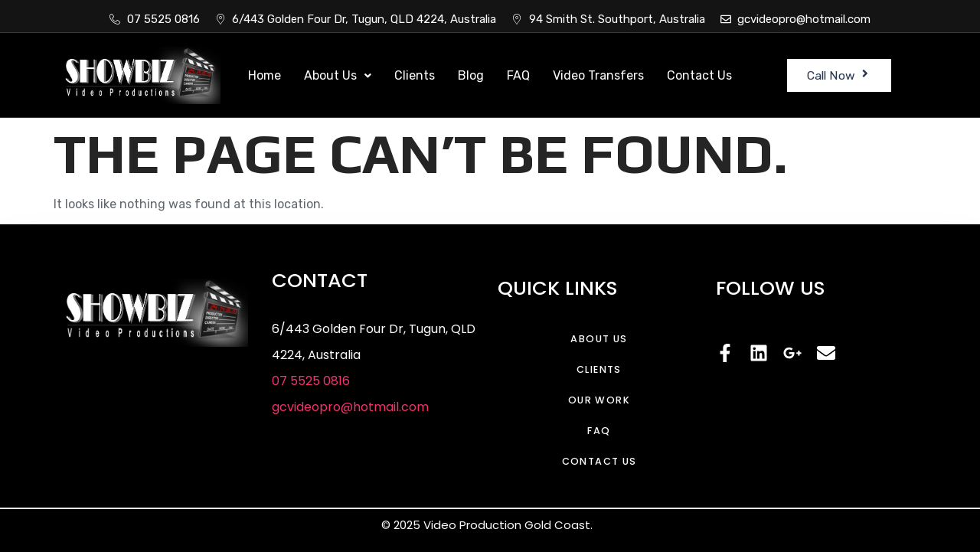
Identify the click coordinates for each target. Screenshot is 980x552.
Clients (415, 75)
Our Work (599, 400)
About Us (338, 75)
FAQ (518, 75)
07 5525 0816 (311, 381)
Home (265, 75)
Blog (471, 75)
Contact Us (699, 75)
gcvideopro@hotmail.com (350, 407)
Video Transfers (598, 75)
